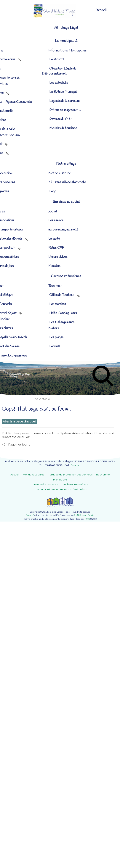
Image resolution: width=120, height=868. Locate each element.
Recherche (103, 475)
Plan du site (60, 480)
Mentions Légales (33, 475)
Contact (76, 465)
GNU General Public (84, 515)
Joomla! (30, 515)
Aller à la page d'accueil (20, 421)
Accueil (15, 475)
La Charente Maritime (75, 484)
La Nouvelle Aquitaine (45, 484)
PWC (87, 519)
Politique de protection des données (70, 475)
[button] (60, 41)
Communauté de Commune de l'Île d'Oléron (60, 489)
